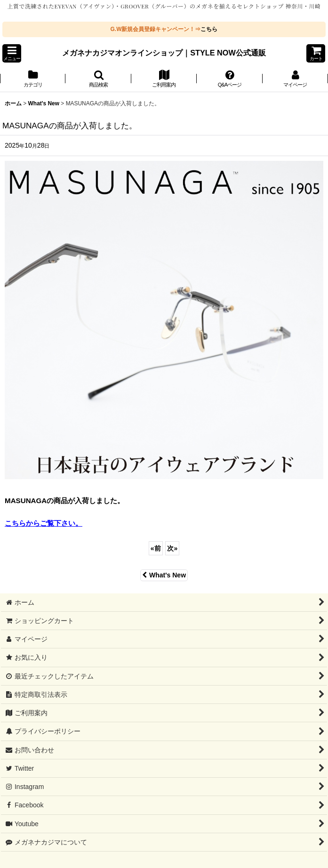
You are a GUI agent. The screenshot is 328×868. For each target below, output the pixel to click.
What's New (164, 575)
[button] (12, 53)
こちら (209, 29)
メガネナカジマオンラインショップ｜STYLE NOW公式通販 (164, 53)
